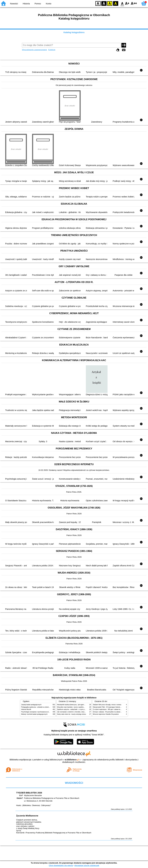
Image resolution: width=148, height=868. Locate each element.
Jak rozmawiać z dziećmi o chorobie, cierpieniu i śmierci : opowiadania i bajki (82, 712)
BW (104, 3)
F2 (134, 3)
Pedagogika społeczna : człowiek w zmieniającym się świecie (41, 707)
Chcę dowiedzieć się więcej (61, 865)
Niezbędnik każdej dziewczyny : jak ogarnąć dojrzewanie (75, 705)
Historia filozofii (26, 709)
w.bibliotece (72, 760)
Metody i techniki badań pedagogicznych (34, 714)
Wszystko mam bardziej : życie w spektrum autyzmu (74, 707)
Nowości (14, 4)
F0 (122, 3)
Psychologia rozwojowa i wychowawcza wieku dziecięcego (40, 712)
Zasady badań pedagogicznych (31, 705)
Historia (26, 4)
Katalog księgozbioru (74, 32)
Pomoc (38, 4)
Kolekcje (52, 50)
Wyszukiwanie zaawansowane (34, 50)
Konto (49, 4)
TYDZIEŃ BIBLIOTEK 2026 (29, 793)
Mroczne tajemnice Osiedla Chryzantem (106, 714)
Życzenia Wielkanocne (27, 816)
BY (116, 3)
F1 (127, 3)
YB (110, 3)
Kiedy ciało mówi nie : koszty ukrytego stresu (72, 714)
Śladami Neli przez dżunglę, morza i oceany (107, 705)
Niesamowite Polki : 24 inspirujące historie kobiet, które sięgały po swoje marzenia (119, 707)
